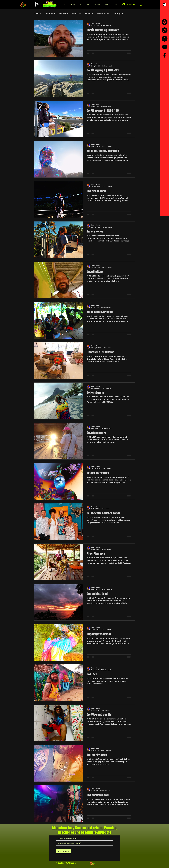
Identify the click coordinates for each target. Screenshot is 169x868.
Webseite (63, 14)
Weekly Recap (120, 14)
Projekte (89, 14)
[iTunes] (165, 30)
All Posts (38, 14)
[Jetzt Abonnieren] (64, 851)
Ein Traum (76, 14)
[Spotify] (165, 22)
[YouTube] (165, 47)
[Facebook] (165, 55)
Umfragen (50, 14)
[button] (165, 4)
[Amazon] (165, 39)
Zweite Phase (103, 14)
